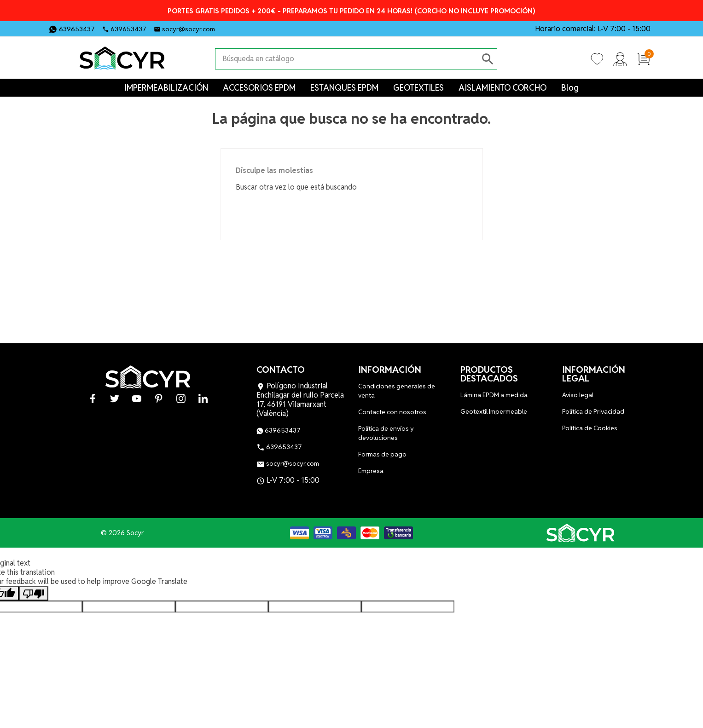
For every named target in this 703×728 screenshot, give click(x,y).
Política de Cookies (590, 428)
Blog (570, 88)
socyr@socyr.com (189, 29)
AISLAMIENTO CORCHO (503, 88)
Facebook (231, 28)
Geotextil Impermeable (494, 411)
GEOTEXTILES (418, 88)
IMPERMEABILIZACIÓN (166, 88)
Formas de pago (382, 454)
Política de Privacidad (593, 411)
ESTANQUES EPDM (344, 88)
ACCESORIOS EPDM (259, 88)
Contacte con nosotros (392, 412)
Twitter (247, 28)
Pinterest (278, 28)
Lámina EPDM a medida (494, 395)
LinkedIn (309, 28)
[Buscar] (347, 59)
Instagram (294, 28)
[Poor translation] (34, 593)
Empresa (371, 471)
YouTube (262, 28)
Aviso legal (578, 395)
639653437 (77, 29)
